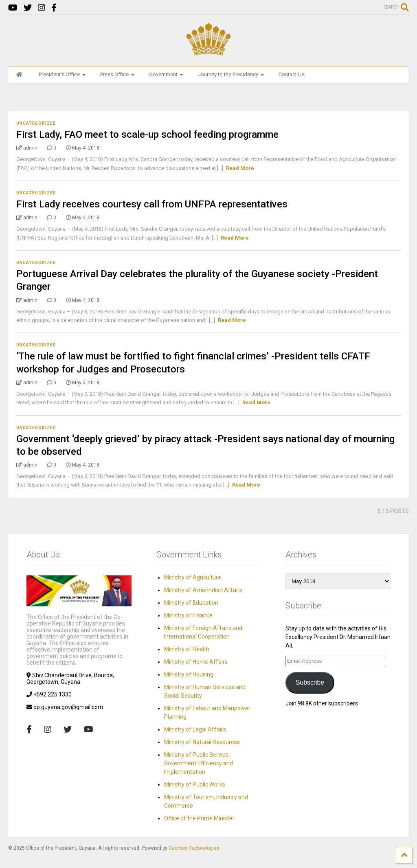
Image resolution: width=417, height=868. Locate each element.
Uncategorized (36, 123)
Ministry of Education (191, 603)
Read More (240, 168)
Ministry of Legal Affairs (195, 729)
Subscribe (310, 682)
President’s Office (62, 74)
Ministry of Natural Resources (202, 742)
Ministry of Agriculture (193, 577)
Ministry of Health (187, 649)
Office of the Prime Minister (199, 818)
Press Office (117, 74)
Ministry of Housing (189, 674)
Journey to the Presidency (231, 74)
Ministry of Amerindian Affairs (203, 590)
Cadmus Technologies (194, 848)
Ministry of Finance (188, 615)
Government (166, 74)
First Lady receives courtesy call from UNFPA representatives (152, 204)
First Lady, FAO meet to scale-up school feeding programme (147, 134)
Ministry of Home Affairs (196, 662)
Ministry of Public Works (195, 784)
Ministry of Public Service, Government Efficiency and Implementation (199, 763)
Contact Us (292, 74)
